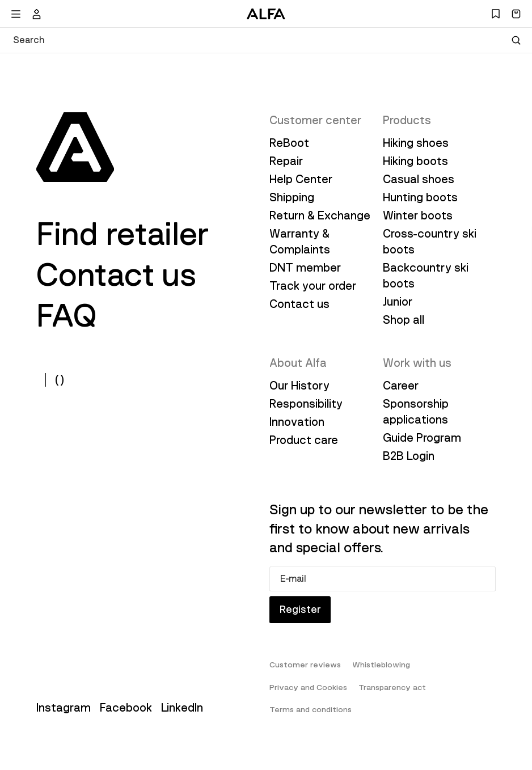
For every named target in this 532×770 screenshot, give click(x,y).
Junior (398, 302)
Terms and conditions (311, 718)
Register (303, 616)
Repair (286, 161)
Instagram (64, 717)
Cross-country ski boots (430, 242)
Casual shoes (419, 179)
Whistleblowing (381, 674)
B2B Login (409, 456)
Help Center (301, 179)
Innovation (297, 422)
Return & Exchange (320, 215)
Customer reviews (305, 674)
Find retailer (123, 234)
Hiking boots (415, 161)
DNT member (305, 268)
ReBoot (289, 143)
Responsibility (306, 404)
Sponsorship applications (416, 412)
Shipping (292, 197)
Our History (299, 386)
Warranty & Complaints (300, 242)
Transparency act (392, 696)
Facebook (126, 717)
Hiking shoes (416, 143)
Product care (304, 440)
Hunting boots (420, 197)
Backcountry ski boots (426, 276)
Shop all (404, 320)
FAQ (66, 316)
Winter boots (418, 215)
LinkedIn (182, 717)
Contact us (117, 275)
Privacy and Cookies (308, 696)
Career (401, 386)
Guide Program (422, 438)
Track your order (313, 286)
